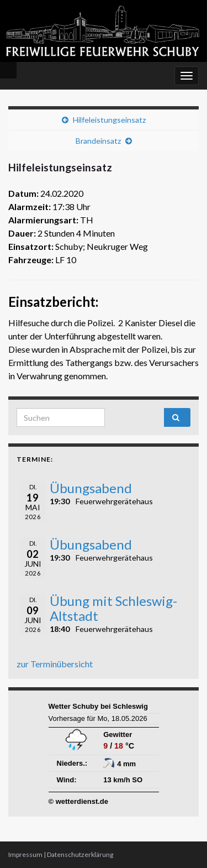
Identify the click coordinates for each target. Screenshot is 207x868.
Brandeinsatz (98, 141)
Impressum (25, 854)
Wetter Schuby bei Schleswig (98, 706)
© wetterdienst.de (79, 801)
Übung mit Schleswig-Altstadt (113, 608)
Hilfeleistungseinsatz (109, 120)
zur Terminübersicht (55, 664)
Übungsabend (91, 488)
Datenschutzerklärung (80, 854)
